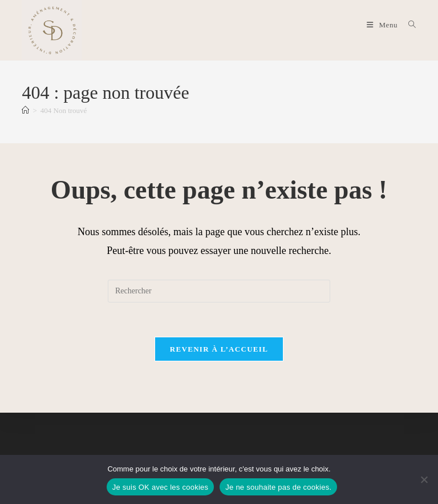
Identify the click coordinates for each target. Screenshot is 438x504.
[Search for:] (408, 25)
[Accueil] (25, 110)
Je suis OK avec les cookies (161, 487)
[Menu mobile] (383, 25)
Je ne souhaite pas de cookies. (278, 487)
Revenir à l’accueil (219, 349)
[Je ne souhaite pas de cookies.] (424, 479)
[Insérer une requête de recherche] (219, 291)
